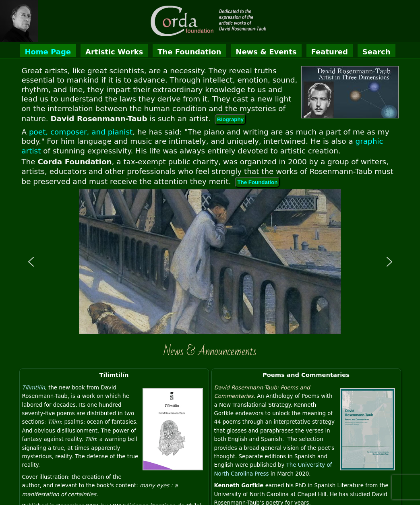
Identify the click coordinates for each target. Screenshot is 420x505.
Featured (330, 52)
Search (377, 52)
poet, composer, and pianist (81, 132)
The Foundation (189, 52)
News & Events (266, 52)
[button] (31, 262)
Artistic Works (114, 52)
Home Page (48, 52)
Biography (230, 119)
